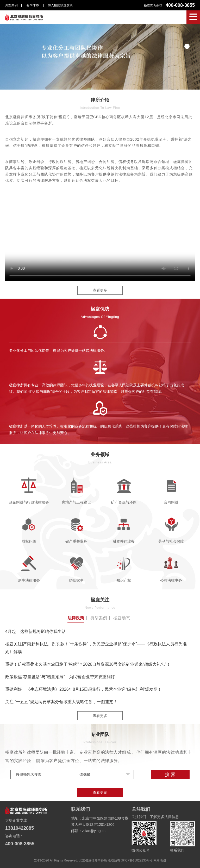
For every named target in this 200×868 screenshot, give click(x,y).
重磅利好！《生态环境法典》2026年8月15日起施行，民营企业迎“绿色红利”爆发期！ (83, 689)
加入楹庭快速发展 (60, 5)
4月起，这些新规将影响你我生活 (36, 631)
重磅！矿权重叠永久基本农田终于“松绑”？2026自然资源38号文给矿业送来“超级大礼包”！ (88, 664)
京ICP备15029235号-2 (137, 860)
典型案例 (11, 5)
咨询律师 (33, 5)
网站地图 (160, 860)
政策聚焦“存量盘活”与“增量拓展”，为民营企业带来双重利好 (60, 677)
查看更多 (100, 290)
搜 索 (170, 775)
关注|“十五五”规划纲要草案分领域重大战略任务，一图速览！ (61, 702)
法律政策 (76, 618)
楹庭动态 (122, 618)
